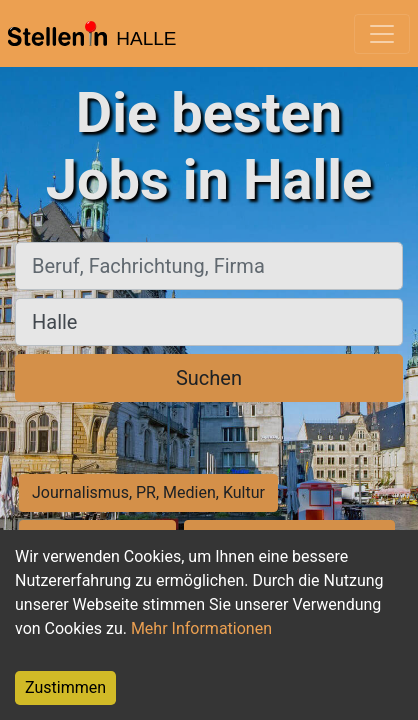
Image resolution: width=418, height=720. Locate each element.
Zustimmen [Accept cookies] (65, 687)
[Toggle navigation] (382, 34)
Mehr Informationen (201, 628)
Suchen (209, 378)
